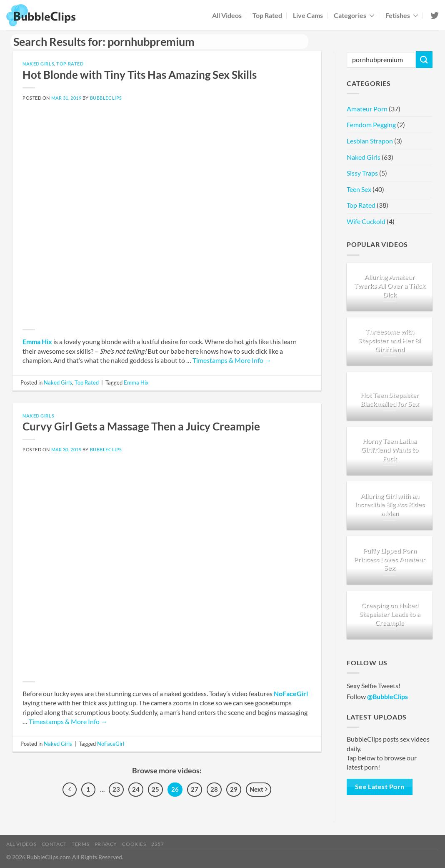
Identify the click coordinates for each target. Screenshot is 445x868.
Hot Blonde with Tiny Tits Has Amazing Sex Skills (140, 75)
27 (195, 789)
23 (116, 789)
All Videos (227, 15)
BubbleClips (106, 98)
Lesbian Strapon (370, 141)
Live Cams (308, 15)
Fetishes (402, 15)
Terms (80, 844)
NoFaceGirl (291, 693)
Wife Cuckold (366, 221)
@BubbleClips (387, 696)
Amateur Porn (367, 109)
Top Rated (267, 15)
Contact (54, 844)
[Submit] (424, 59)
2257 (157, 844)
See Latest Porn (380, 787)
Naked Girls (38, 64)
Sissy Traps (362, 173)
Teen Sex (359, 189)
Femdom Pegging (371, 125)
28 (214, 789)
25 (155, 789)
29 (234, 789)
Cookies (134, 844)
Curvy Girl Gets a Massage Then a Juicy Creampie (141, 426)
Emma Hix (37, 341)
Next (259, 790)
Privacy (106, 844)
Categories (354, 15)
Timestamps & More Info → (232, 360)
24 (136, 789)
